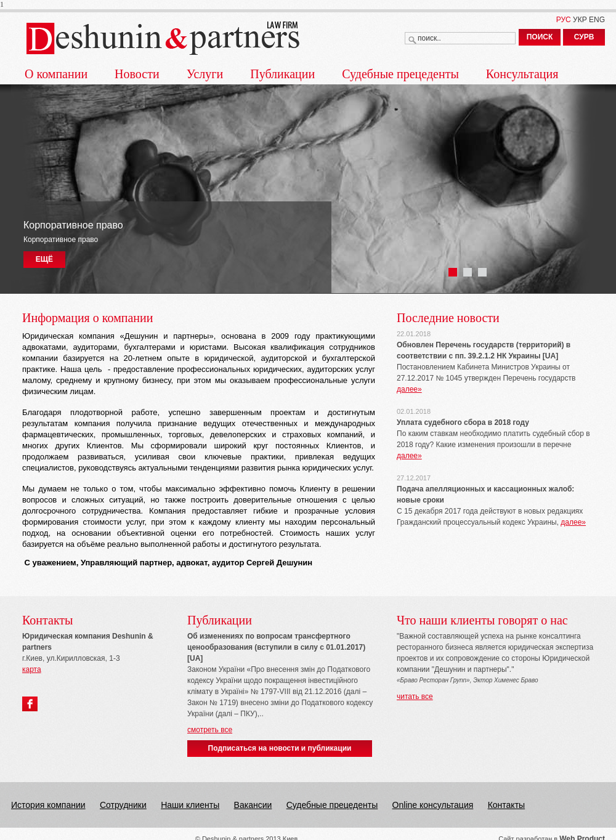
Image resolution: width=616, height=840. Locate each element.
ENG (597, 20)
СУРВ (584, 37)
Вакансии (253, 805)
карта (32, 669)
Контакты (506, 805)
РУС (564, 20)
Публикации (282, 74)
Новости (137, 74)
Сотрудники (123, 805)
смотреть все (210, 730)
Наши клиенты (190, 805)
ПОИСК (540, 37)
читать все (415, 697)
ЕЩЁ (44, 259)
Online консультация (433, 805)
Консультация (522, 74)
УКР (580, 20)
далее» (409, 389)
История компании (48, 805)
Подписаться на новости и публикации (280, 748)
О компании (56, 74)
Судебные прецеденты (400, 74)
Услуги (205, 74)
